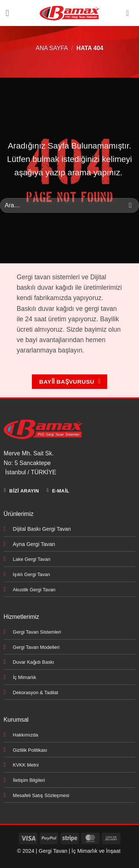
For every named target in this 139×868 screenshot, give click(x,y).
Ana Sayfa (52, 48)
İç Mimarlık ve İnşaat (96, 851)
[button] (10, 13)
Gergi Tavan (53, 851)
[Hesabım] (130, 13)
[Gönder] (130, 206)
